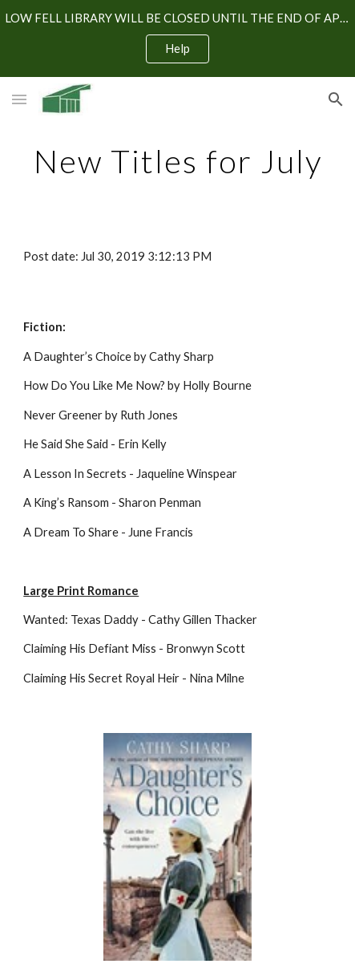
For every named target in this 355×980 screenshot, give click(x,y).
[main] (177, 161)
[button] (19, 99)
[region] (177, 38)
